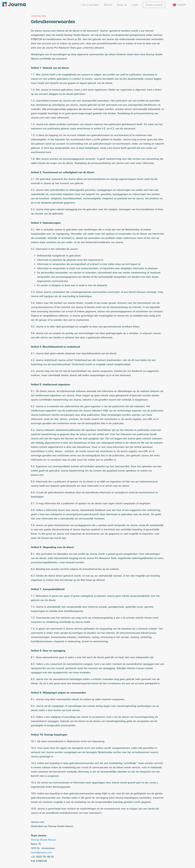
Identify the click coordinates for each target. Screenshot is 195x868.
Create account (154, 5)
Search (108, 5)
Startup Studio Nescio (43, 840)
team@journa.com (41, 852)
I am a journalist (90, 5)
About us (122, 5)
